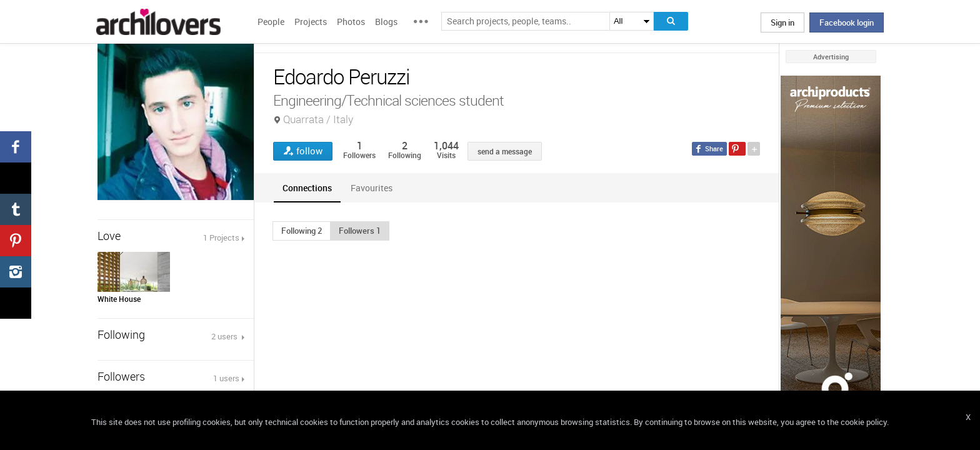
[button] (302, 231)
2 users (225, 336)
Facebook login (847, 22)
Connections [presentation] (307, 188)
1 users (226, 378)
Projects (311, 22)
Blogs (386, 22)
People (271, 22)
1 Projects (221, 237)
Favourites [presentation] (372, 188)
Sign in (782, 22)
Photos (351, 22)
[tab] (307, 188)
